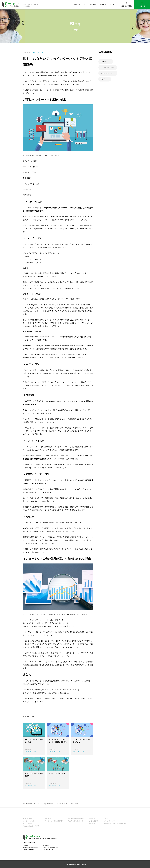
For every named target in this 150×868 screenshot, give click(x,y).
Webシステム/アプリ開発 (31, 826)
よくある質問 (94, 821)
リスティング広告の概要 (57, 773)
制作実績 (93, 5)
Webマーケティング (107, 73)
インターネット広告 (107, 67)
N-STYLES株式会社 (14, 6)
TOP (24, 804)
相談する (142, 6)
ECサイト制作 (28, 824)
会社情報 (92, 824)
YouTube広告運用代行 (76, 821)
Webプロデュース (80, 5)
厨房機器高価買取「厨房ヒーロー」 (115, 824)
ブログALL (30, 804)
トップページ (27, 818)
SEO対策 (104, 62)
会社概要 (103, 5)
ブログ (112, 5)
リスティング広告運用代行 (54, 821)
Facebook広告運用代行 (76, 818)
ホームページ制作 (29, 821)
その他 (103, 79)
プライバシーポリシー (111, 821)
